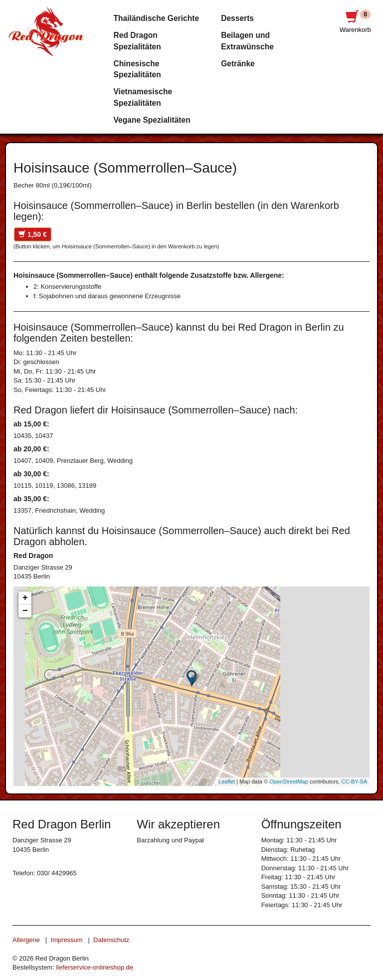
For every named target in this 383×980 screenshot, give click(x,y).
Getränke (238, 64)
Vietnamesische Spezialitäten (143, 97)
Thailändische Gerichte (157, 18)
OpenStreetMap (289, 782)
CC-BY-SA (354, 782)
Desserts (237, 18)
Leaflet (227, 782)
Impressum (66, 940)
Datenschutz (111, 940)
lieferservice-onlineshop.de (95, 967)
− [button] (25, 611)
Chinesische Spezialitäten (137, 69)
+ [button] (25, 598)
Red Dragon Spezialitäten (137, 41)
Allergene (26, 940)
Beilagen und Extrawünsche (247, 41)
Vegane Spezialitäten (152, 120)
